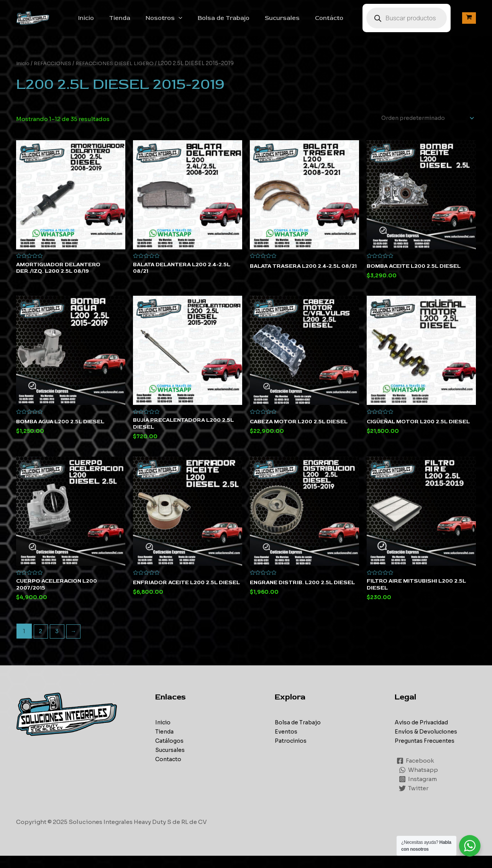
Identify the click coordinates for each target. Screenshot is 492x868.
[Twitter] (414, 801)
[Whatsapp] (419, 782)
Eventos (286, 744)
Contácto (337, 22)
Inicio (109, 22)
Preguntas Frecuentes (426, 753)
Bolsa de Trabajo (237, 22)
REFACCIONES (56, 72)
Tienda (140, 22)
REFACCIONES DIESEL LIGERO (122, 72)
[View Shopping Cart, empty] (469, 22)
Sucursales (293, 22)
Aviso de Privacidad (424, 735)
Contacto (169, 772)
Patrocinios (292, 753)
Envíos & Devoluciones (428, 744)
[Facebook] (416, 773)
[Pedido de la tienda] (422, 127)
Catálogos (170, 753)
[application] (195, 22)
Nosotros (181, 22)
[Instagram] (418, 791)
